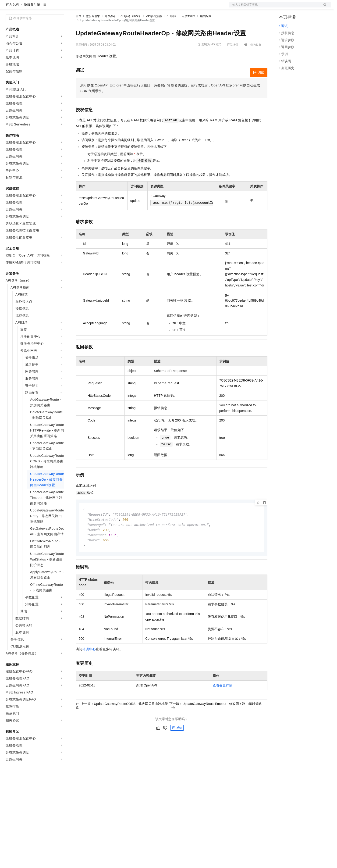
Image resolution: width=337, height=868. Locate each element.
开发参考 (110, 31)
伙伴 (127, 7)
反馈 (177, 745)
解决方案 (75, 7)
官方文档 (12, 20)
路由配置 (206, 31)
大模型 (48, 7)
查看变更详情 (223, 702)
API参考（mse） (131, 31)
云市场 (114, 7)
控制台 (295, 7)
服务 (138, 7)
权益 (90, 7)
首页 (78, 31)
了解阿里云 (154, 7)
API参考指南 (154, 31)
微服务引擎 (32, 20)
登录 (323, 7)
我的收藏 (256, 60)
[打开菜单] (7, 7)
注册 (306, 7)
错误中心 (89, 666)
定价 (101, 7)
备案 (284, 7)
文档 (274, 7)
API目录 (172, 31)
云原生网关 (188, 31)
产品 (61, 7)
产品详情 (233, 60)
